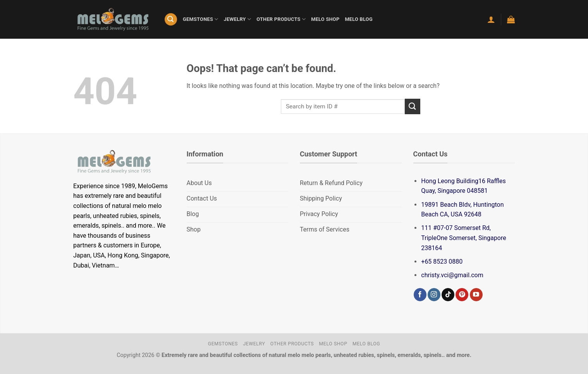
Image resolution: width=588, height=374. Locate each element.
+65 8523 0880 (442, 262)
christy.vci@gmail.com (452, 275)
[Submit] (413, 106)
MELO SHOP (325, 19)
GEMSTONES (200, 19)
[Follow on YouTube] (476, 295)
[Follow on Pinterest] (462, 295)
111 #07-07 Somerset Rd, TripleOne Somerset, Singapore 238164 (463, 238)
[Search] (171, 20)
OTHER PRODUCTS (281, 19)
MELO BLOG (358, 19)
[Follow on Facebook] (420, 295)
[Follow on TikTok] (448, 295)
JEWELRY (238, 19)
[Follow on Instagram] (434, 295)
